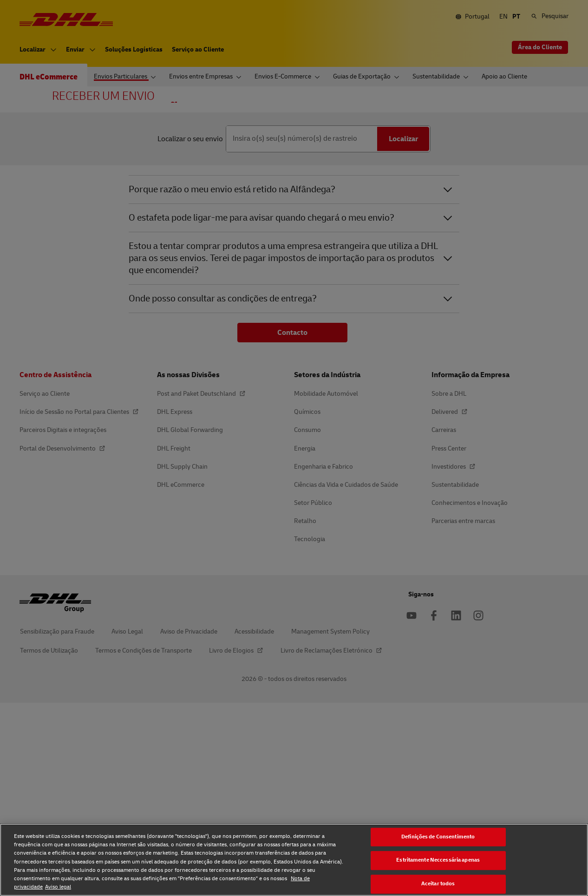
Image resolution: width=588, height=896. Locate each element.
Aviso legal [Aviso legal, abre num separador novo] (58, 887)
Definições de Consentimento (438, 837)
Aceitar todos (438, 884)
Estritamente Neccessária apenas (438, 860)
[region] (294, 860)
